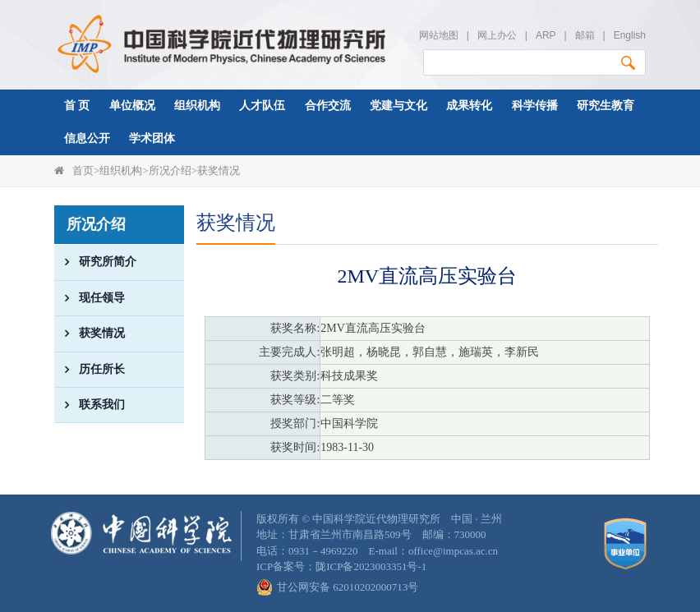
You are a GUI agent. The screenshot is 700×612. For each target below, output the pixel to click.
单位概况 (132, 106)
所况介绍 (170, 170)
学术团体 (152, 138)
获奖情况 (219, 170)
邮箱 (585, 35)
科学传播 (535, 106)
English (630, 35)
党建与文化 (398, 106)
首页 (83, 170)
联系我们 (90, 405)
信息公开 (87, 138)
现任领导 (90, 298)
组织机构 (197, 106)
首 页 (77, 106)
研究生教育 (606, 106)
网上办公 (497, 35)
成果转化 (469, 106)
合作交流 (328, 106)
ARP (546, 35)
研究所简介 (95, 262)
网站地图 (439, 35)
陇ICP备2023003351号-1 (371, 566)
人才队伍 (262, 106)
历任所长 (90, 370)
